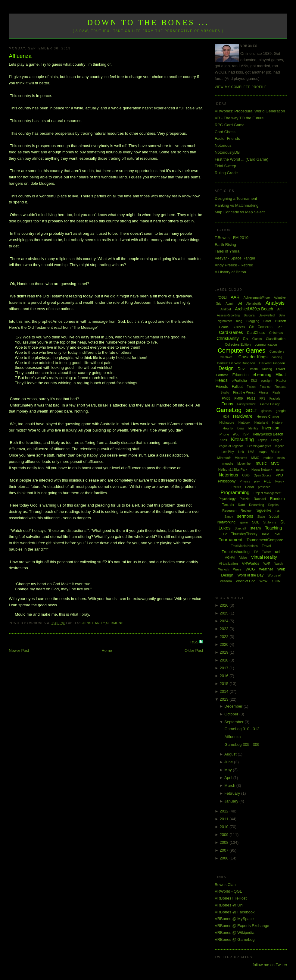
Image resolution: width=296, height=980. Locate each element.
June (229, 762)
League (277, 440)
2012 (224, 811)
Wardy (279, 564)
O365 (246, 475)
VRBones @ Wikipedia (235, 933)
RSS (195, 642)
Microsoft (224, 458)
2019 (224, 652)
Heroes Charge (268, 416)
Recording (257, 505)
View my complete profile (241, 87)
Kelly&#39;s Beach (268, 434)
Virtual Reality (264, 557)
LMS (251, 452)
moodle (228, 463)
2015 (224, 684)
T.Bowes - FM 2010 (232, 238)
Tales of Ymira (227, 251)
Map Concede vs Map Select (240, 212)
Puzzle (245, 499)
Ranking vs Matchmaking (237, 205)
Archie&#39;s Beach (254, 309)
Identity (253, 428)
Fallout (237, 387)
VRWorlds (251, 563)
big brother (225, 321)
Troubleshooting (236, 552)
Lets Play (227, 452)
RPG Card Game (230, 125)
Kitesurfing (242, 440)
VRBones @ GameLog (235, 939)
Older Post (194, 650)
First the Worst (244, 392)
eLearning (262, 375)
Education (240, 375)
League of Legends (230, 446)
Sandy (229, 517)
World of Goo (246, 581)
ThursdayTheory (244, 534)
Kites (223, 440)
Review (246, 510)
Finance (265, 387)
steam (255, 528)
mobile (268, 458)
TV (256, 552)
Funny (227, 404)
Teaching (273, 528)
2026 (224, 605)
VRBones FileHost (231, 898)
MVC (275, 463)
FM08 (226, 398)
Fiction (251, 387)
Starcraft (240, 528)
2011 (224, 819)
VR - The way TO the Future (239, 118)
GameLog (229, 410)
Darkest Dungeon (272, 363)
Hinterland (261, 423)
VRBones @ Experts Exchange (242, 926)
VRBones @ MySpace (234, 919)
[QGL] (222, 297)
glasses (266, 411)
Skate (261, 517)
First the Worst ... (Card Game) (241, 159)
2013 (224, 699)
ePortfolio (239, 381)
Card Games (231, 332)
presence (264, 487)
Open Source (262, 475)
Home (107, 650)
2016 (224, 676)
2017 (224, 668)
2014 (224, 691)
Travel (266, 546)
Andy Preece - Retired (234, 265)
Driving (267, 369)
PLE (268, 481)
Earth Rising (225, 245)
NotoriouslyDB (227, 152)
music (261, 463)
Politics (236, 487)
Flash (276, 393)
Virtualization (228, 564)
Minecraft (241, 458)
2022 (224, 637)
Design (226, 368)
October (232, 714)
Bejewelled (267, 315)
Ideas (241, 428)
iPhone (224, 434)
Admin (230, 304)
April (229, 778)
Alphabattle (254, 304)
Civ (246, 339)
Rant (241, 505)
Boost (267, 321)
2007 (224, 850)
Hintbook (244, 423)
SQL (256, 522)
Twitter (266, 552)
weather (266, 569)
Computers (277, 352)
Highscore (227, 422)
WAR (267, 564)
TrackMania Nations (244, 546)
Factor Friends (227, 138)
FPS (262, 399)
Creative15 (227, 357)
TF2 (224, 534)
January (232, 801)
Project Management (267, 493)
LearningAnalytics (259, 446)
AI (240, 303)
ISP (246, 434)
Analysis (275, 303)
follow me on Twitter (270, 965)
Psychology (227, 499)
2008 (224, 842)
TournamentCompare (265, 540)
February (233, 793)
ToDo (265, 534)
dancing (277, 357)
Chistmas (276, 333)
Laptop (263, 440)
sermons (115, 623)
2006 (224, 858)
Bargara (249, 315)
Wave (237, 569)
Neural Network (262, 470)
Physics (245, 481)
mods (281, 458)
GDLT (251, 410)
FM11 (251, 398)
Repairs (273, 505)
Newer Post (19, 650)
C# (251, 327)
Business (239, 327)
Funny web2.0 (247, 404)
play (257, 481)
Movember (244, 464)
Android (226, 309)
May (229, 770)
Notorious (223, 145)
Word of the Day (250, 575)
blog (239, 321)
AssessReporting (228, 315)
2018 (224, 660)
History (277, 422)
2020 (224, 644)
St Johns (270, 522)
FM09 (238, 398)
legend (280, 446)
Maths (276, 452)
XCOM (276, 581)
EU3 (254, 381)
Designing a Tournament (236, 198)
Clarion (257, 339)
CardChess (256, 333)
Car (279, 327)
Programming (235, 493)
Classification (276, 339)
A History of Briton (230, 272)
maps (262, 452)
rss (277, 511)
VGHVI (230, 558)
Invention (271, 428)
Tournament (231, 540)
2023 (224, 629)
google (280, 411)
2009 (224, 835)
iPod (236, 434)
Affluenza (20, 56)
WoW (264, 581)
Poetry (280, 481)
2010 (224, 827)
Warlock (224, 569)
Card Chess (225, 132)
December (234, 706)
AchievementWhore (257, 298)
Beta (282, 315)
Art (279, 309)
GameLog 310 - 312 (242, 729)
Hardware (243, 416)
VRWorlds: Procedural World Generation (250, 111)
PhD (279, 475)
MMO (255, 458)
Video (243, 558)
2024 (224, 621)
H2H (226, 417)
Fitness (263, 393)
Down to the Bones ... (148, 22)
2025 (224, 613)
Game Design (270, 404)
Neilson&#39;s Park (233, 470)
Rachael (260, 499)
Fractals (275, 399)
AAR (235, 297)
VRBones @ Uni (229, 905)
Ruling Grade (226, 173)
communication (266, 344)
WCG (250, 569)
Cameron (265, 327)
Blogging (253, 321)
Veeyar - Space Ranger (235, 258)
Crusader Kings (253, 357)
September (234, 722)
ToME (277, 534)
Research (229, 510)
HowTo (228, 428)
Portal (249, 487)
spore (244, 522)
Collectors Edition (238, 344)
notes (280, 470)
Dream (253, 369)
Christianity (93, 623)
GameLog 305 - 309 (242, 744)
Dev (241, 369)
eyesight (267, 381)
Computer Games (241, 350)
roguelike (264, 510)
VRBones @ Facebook (235, 912)
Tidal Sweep (225, 166)
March (230, 785)
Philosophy (227, 481)
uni (277, 552)
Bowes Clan (225, 885)
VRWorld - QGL (228, 891)
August (231, 754)
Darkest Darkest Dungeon (236, 363)
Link (241, 452)
